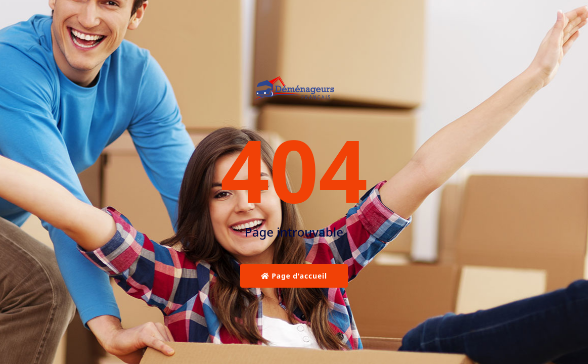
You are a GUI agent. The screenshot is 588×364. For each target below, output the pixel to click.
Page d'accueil (294, 276)
